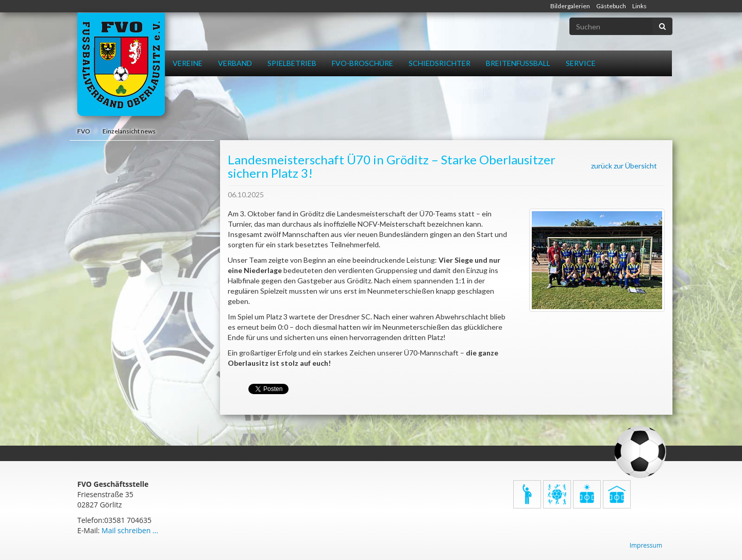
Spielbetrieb (292, 63)
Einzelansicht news (129, 131)
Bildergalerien (570, 6)
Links (639, 6)
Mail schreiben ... (130, 530)
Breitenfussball (518, 63)
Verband (235, 63)
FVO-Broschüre (362, 63)
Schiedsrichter (440, 63)
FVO (84, 131)
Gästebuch (611, 6)
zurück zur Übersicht (624, 166)
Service (581, 63)
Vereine (188, 63)
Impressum (646, 545)
